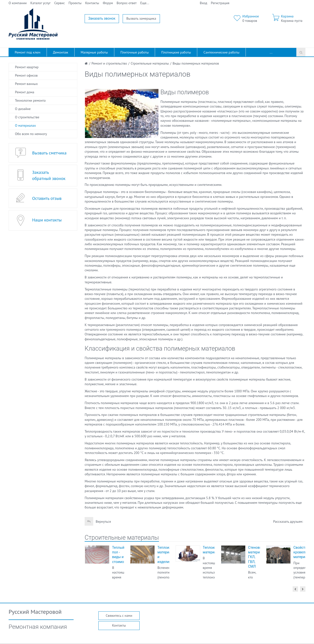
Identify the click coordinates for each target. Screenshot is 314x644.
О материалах (25, 125)
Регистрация (220, 3)
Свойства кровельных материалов (303, 552)
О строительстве (27, 117)
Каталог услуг (41, 3)
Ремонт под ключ (28, 52)
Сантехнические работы (221, 52)
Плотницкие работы (176, 52)
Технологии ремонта (30, 100)
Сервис (59, 3)
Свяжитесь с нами (119, 616)
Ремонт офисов (26, 75)
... (271, 52)
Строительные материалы (122, 538)
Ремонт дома (25, 92)
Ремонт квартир (27, 67)
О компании (18, 3)
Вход (204, 3)
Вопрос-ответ (126, 3)
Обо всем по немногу (31, 134)
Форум (108, 3)
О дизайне (23, 109)
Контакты (92, 3)
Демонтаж (61, 52)
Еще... (145, 3)
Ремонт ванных (26, 84)
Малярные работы (94, 52)
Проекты (75, 3)
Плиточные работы (135, 52)
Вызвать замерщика (141, 18)
